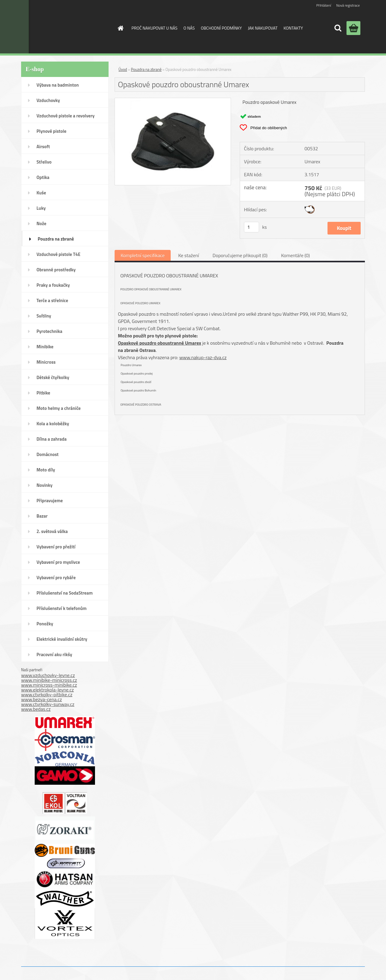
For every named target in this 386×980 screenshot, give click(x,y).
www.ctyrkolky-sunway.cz (48, 704)
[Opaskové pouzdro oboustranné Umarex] (173, 101)
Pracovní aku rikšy (54, 654)
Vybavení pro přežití (56, 547)
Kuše (41, 193)
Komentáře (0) (295, 255)
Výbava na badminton (58, 85)
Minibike (45, 347)
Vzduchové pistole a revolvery (66, 116)
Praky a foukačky (53, 285)
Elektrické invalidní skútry (62, 639)
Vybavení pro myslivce (58, 562)
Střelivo (44, 162)
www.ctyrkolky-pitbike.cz (47, 694)
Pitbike (43, 393)
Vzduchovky (48, 100)
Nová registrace (348, 5)
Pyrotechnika (49, 331)
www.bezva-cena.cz (41, 699)
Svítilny (44, 316)
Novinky (44, 485)
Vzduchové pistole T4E (59, 254)
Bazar (42, 516)
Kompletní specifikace (143, 255)
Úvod (123, 69)
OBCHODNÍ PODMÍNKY (221, 28)
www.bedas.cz (36, 709)
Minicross (46, 362)
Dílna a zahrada (52, 439)
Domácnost (47, 454)
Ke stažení (189, 255)
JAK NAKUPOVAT (263, 28)
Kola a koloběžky (53, 424)
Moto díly (46, 470)
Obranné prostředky (56, 270)
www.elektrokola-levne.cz (47, 690)
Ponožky (45, 624)
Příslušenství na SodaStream (65, 593)
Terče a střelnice (52, 300)
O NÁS (189, 28)
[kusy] (252, 227)
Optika (43, 177)
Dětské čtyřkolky (53, 377)
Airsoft (43, 147)
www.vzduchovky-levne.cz (48, 675)
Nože (41, 223)
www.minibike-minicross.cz (49, 680)
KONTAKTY (293, 28)
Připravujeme (50, 501)
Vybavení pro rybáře (56, 578)
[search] (338, 28)
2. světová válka (52, 531)
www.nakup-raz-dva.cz (203, 357)
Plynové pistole (51, 131)
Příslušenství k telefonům (62, 608)
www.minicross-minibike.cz (49, 685)
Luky (41, 208)
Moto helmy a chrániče (59, 408)
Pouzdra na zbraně (56, 239)
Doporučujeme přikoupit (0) (240, 255)
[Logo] (61, 27)
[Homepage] (120, 28)
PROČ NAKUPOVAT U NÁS (154, 28)
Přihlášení (324, 5)
